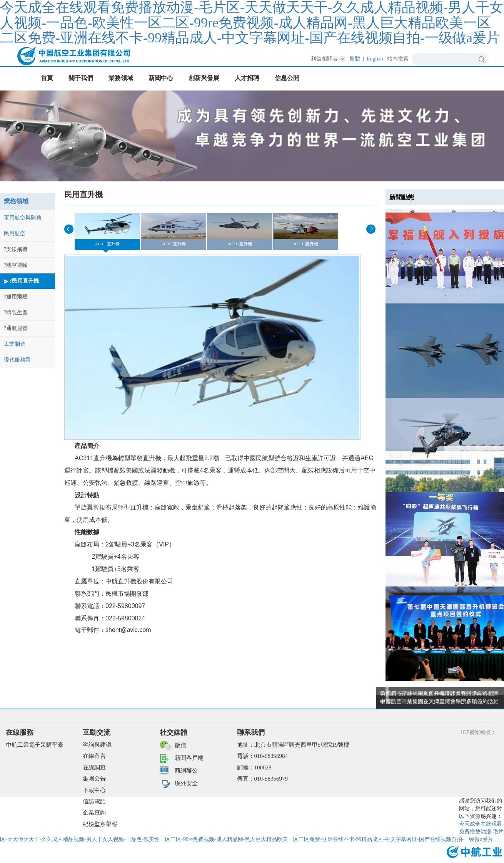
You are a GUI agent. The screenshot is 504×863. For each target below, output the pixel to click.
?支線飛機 (16, 249)
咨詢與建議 (97, 745)
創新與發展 (204, 78)
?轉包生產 (16, 313)
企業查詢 (94, 813)
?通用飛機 (16, 297)
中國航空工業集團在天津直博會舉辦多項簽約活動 (439, 701)
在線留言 (94, 756)
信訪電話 (94, 801)
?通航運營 (16, 328)
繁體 (355, 59)
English (375, 59)
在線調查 (94, 767)
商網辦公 (186, 771)
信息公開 (287, 78)
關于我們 (81, 78)
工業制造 (15, 344)
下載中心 (94, 790)
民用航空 (15, 234)
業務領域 (121, 78)
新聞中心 (161, 78)
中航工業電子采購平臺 (35, 745)
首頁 (47, 78)
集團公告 (94, 779)
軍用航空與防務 (23, 218)
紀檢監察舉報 (100, 824)
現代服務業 (17, 360)
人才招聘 (247, 78)
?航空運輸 (16, 265)
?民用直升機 (24, 281)
